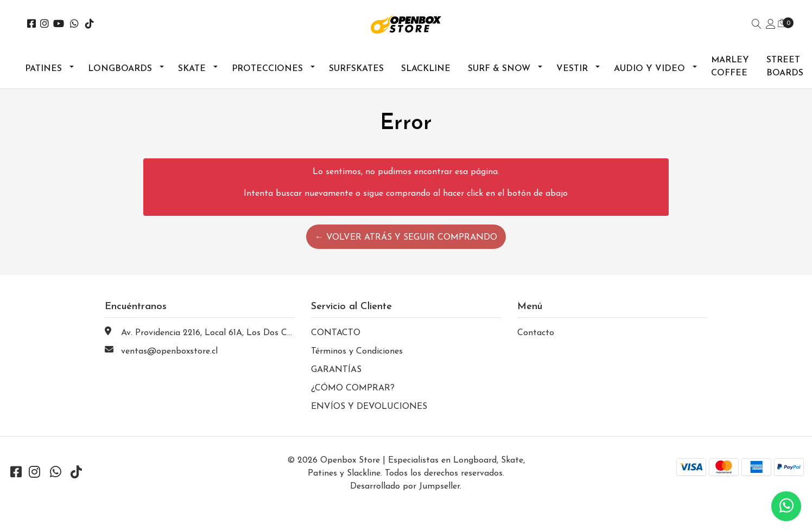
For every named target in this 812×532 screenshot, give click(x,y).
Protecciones (267, 69)
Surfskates (356, 69)
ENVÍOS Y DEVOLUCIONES (369, 407)
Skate (192, 69)
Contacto (536, 333)
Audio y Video (649, 69)
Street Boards (785, 67)
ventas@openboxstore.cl (169, 351)
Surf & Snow (499, 69)
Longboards (120, 69)
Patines (43, 69)
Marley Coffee (730, 67)
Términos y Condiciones (357, 351)
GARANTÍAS (336, 370)
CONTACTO (336, 333)
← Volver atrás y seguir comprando (406, 238)
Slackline (426, 69)
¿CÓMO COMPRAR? (353, 388)
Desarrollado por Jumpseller (405, 486)
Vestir (572, 69)
